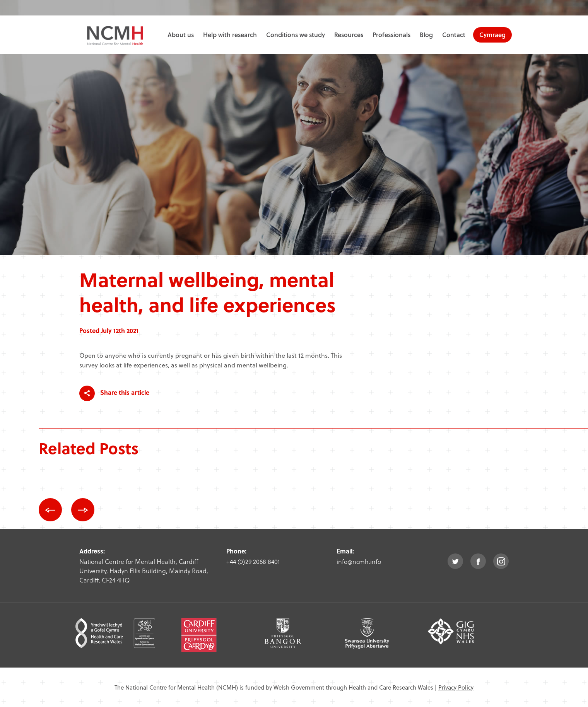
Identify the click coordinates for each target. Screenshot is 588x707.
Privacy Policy (456, 687)
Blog (426, 35)
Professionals (391, 35)
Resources (349, 35)
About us (181, 35)
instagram (501, 561)
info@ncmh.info (359, 561)
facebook (478, 561)
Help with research (230, 35)
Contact (454, 35)
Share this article (114, 393)
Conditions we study (296, 35)
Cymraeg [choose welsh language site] (492, 35)
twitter (455, 561)
